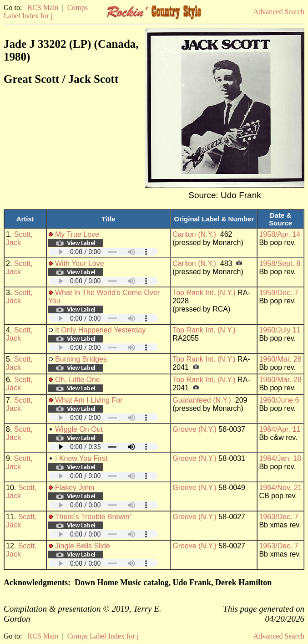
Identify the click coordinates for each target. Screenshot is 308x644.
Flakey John (75, 488)
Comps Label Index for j (46, 12)
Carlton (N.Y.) (194, 234)
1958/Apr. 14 (280, 234)
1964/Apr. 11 (280, 429)
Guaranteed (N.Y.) (202, 400)
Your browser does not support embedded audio (103, 252)
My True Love (77, 234)
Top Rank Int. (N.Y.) (204, 293)
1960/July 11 (280, 330)
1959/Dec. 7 (278, 293)
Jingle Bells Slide (83, 546)
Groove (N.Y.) (194, 429)
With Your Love (80, 263)
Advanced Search (279, 12)
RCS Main (43, 8)
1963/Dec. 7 (278, 517)
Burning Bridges (81, 359)
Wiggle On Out (79, 429)
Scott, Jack (19, 238)
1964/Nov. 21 (280, 488)
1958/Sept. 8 (280, 263)
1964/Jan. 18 (280, 458)
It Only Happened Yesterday (100, 330)
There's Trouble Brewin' (93, 517)
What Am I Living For (89, 400)
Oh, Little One (78, 380)
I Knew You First (81, 458)
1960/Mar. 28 (280, 359)
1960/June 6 (279, 400)
